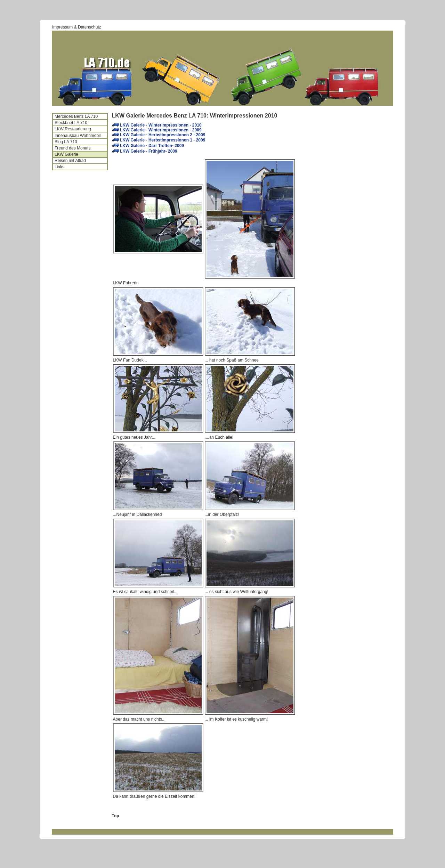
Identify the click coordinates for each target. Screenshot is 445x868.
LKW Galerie (66, 154)
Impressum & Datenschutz (77, 27)
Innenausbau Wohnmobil (78, 136)
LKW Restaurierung (73, 129)
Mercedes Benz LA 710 (76, 116)
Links (59, 167)
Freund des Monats (72, 148)
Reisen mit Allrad (70, 161)
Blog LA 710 (66, 142)
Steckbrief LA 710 (71, 123)
